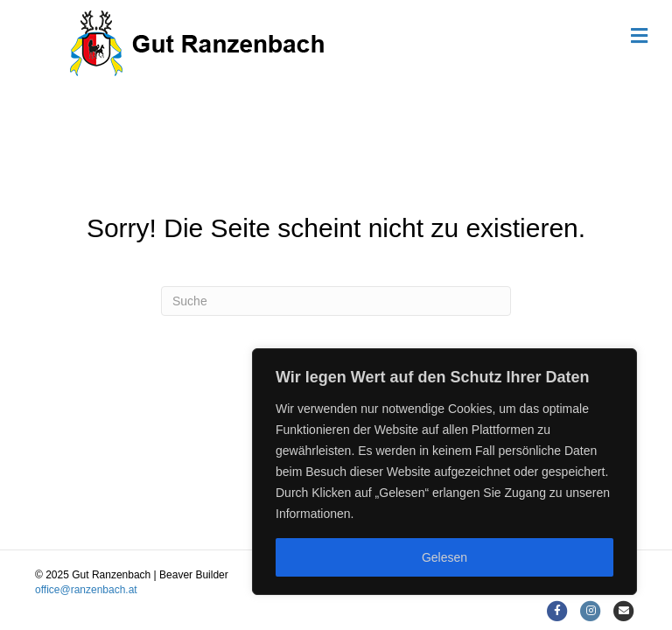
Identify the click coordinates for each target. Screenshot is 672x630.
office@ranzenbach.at (86, 590)
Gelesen (444, 557)
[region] (444, 472)
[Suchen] (336, 301)
